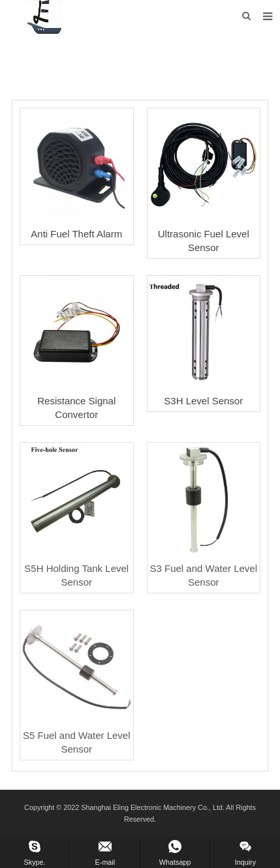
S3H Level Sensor (203, 401)
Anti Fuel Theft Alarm (76, 234)
